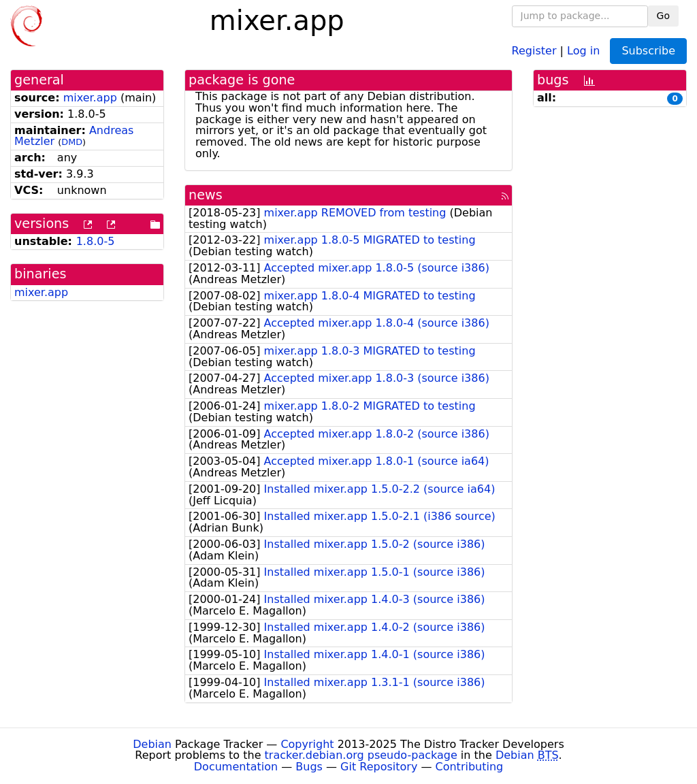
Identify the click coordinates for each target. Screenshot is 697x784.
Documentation (236, 767)
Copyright (307, 744)
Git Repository (379, 767)
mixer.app (90, 98)
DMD (72, 142)
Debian (152, 744)
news (206, 195)
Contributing (470, 767)
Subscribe (648, 51)
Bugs (309, 767)
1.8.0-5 (96, 241)
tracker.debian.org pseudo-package (361, 755)
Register (534, 50)
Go (663, 16)
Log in (583, 50)
